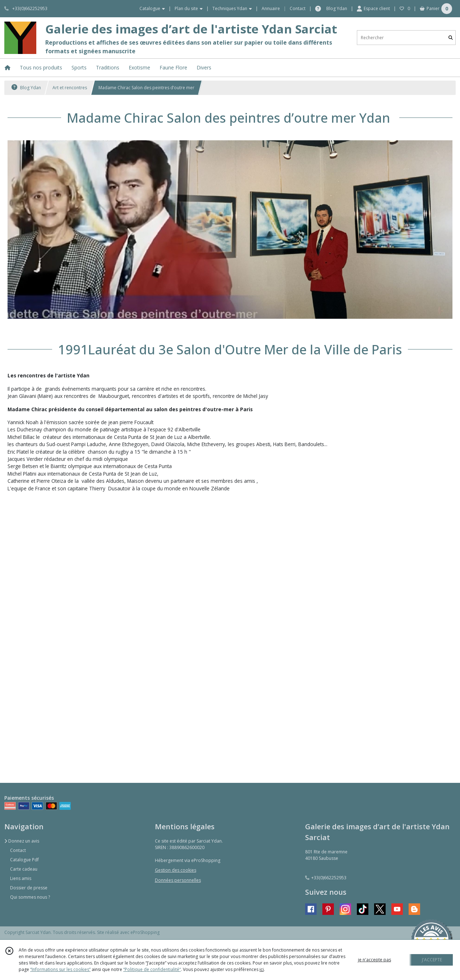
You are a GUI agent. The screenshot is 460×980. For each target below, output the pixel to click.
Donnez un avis (22, 841)
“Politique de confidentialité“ (152, 969)
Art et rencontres (70, 88)
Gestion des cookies (176, 870)
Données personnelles (178, 880)
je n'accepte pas (374, 960)
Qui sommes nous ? (30, 897)
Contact (298, 8)
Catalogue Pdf (24, 860)
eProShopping (145, 932)
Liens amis (21, 878)
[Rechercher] (451, 38)
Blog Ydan (26, 88)
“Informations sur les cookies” (60, 969)
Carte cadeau (24, 869)
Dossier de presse (29, 888)
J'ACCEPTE (432, 960)
